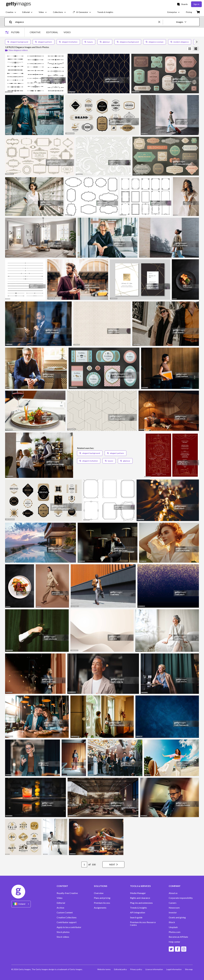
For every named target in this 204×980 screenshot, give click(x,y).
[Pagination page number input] (84, 865)
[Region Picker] (21, 904)
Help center (174, 942)
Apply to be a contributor (69, 927)
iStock (172, 922)
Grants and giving (177, 917)
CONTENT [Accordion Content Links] (62, 886)
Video (60, 898)
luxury (89, 42)
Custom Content (65, 912)
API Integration (138, 912)
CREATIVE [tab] (35, 32)
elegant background (18, 42)
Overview (99, 893)
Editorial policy (120, 969)
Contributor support (67, 922)
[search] (12, 22)
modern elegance (180, 42)
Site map (189, 969)
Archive (60, 908)
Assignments (100, 908)
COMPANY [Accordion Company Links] (175, 886)
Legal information (174, 969)
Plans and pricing (102, 898)
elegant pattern (44, 42)
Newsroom (174, 908)
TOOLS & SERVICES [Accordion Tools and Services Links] (140, 886)
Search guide (136, 917)
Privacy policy (136, 969)
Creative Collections (67, 917)
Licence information (154, 969)
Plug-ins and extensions (141, 903)
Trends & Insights (138, 908)
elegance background (128, 42)
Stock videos (63, 937)
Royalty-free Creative (67, 893)
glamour (105, 42)
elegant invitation (68, 42)
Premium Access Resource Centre (143, 924)
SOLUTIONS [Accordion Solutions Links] (101, 886)
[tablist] (50, 32)
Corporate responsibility (181, 898)
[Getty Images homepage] (18, 4)
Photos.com (175, 932)
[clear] (161, 22)
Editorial (61, 903)
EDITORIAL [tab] (52, 32)
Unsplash (173, 927)
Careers (173, 903)
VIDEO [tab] (67, 32)
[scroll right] (197, 42)
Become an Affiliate (178, 937)
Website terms (104, 969)
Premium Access (102, 903)
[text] (86, 22)
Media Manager (138, 893)
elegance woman (155, 42)
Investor (173, 912)
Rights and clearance (140, 898)
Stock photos (63, 932)
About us (173, 893)
